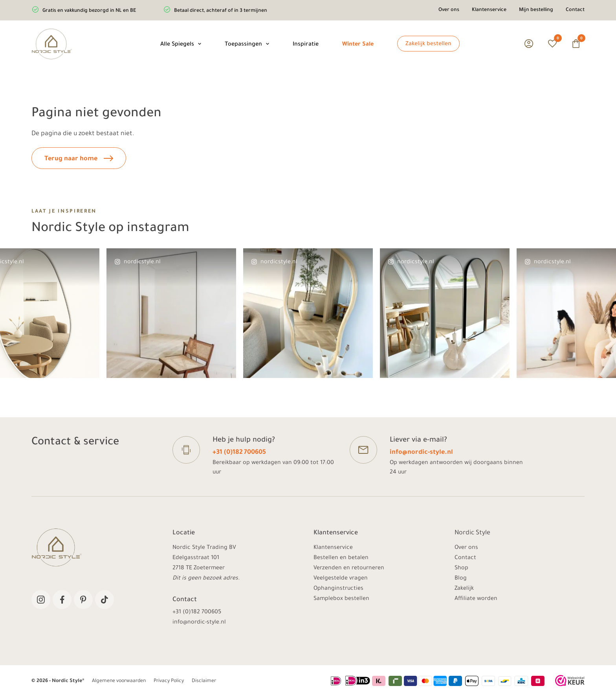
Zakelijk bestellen (428, 44)
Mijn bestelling (536, 10)
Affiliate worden (476, 599)
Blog (461, 579)
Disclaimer (204, 681)
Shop (461, 569)
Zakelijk (464, 589)
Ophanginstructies (338, 589)
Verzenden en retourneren (349, 569)
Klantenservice (489, 10)
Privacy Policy (169, 681)
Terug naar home (79, 159)
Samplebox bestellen (341, 599)
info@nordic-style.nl (421, 453)
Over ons (449, 10)
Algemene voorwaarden (119, 681)
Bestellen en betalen (341, 558)
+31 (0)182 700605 (239, 453)
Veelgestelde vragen (341, 579)
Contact (575, 10)
